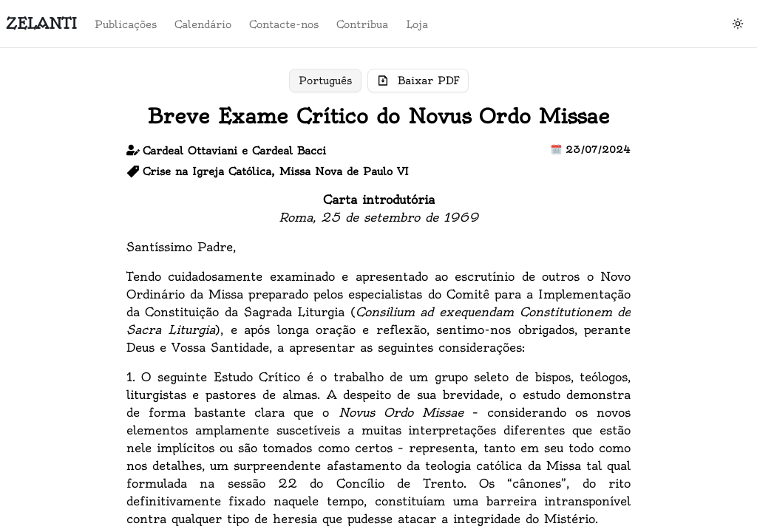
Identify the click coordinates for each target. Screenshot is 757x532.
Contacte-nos (688, 296)
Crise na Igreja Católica (207, 171)
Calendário (681, 276)
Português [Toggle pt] (325, 81)
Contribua (679, 317)
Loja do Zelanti (64, 255)
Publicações (684, 255)
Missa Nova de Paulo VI (344, 171)
